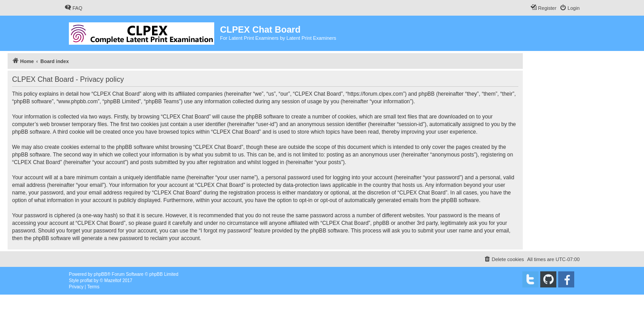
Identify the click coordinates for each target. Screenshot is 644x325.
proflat (86, 281)
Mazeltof (113, 281)
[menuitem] (73, 8)
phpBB (101, 274)
